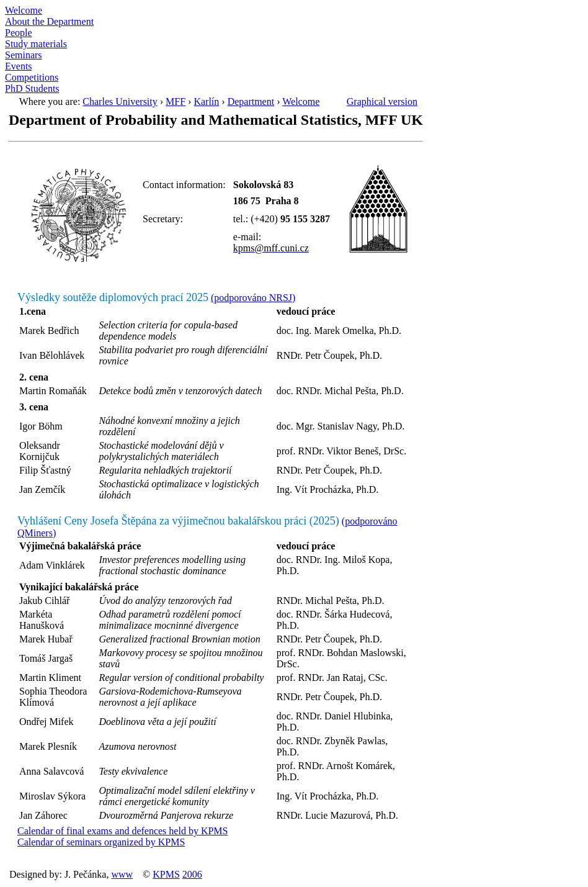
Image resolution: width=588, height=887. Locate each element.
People (19, 33)
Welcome (24, 10)
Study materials (36, 44)
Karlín (206, 101)
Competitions (32, 77)
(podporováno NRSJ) (253, 298)
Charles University (120, 101)
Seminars (24, 55)
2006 (192, 874)
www (122, 874)
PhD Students (32, 88)
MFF (176, 101)
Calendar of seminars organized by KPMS (101, 842)
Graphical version (382, 101)
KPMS (166, 874)
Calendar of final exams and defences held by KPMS (122, 831)
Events (19, 66)
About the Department (49, 21)
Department (251, 101)
